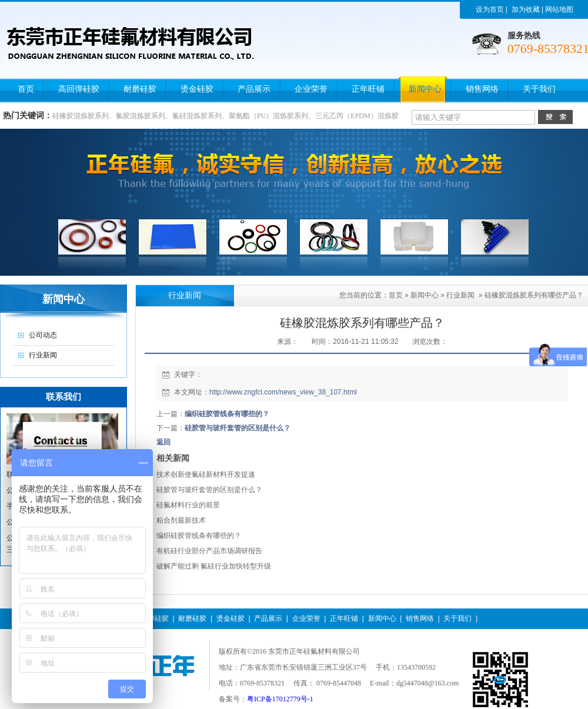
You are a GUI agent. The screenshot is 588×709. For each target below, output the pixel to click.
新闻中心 (425, 295)
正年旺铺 (344, 618)
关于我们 (457, 618)
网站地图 (559, 9)
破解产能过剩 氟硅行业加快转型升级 (214, 566)
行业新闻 (460, 295)
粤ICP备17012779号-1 (280, 699)
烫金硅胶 (230, 618)
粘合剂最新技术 (181, 520)
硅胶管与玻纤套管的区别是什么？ (238, 428)
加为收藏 (526, 9)
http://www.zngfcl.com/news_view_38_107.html (283, 392)
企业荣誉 (306, 618)
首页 (396, 295)
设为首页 (490, 9)
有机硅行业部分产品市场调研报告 (209, 551)
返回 (163, 442)
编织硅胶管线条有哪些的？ (227, 414)
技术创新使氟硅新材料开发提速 (206, 474)
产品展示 (268, 618)
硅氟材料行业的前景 (188, 505)
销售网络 (420, 618)
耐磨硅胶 (192, 618)
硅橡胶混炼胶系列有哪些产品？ (534, 295)
